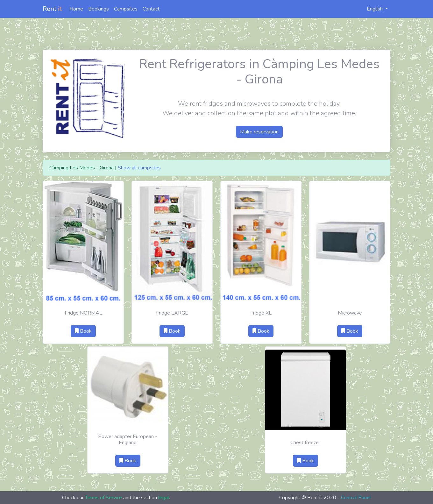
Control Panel (356, 498)
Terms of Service (103, 498)
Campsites (126, 9)
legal (164, 498)
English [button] (371, 9)
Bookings (99, 9)
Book (83, 331)
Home (76, 9)
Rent (52, 9)
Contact (151, 9)
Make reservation (259, 132)
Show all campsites (139, 168)
